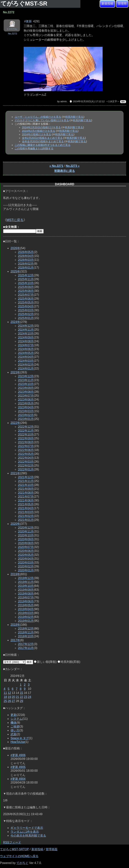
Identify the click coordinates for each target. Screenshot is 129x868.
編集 (123, 102)
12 (9, 693)
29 (21, 701)
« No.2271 (56, 166)
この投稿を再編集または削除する (34, 148)
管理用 (122, 4)
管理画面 (52, 849)
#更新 (28, 21)
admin (63, 101)
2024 (15, 322)
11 (5, 693)
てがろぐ (22, 863)
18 (5, 697)
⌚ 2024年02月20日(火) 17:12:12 (87, 101)
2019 (15, 574)
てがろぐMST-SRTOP (14, 849)
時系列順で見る (74, 117)
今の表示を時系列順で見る (28, 836)
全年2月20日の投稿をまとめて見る (42, 138)
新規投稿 (107, 4)
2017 (15, 640)
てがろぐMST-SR (25, 4)
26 (9, 701)
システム (16, 719)
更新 (13, 715)
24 (30, 697)
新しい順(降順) (45, 662)
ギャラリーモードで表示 (27, 828)
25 (5, 701)
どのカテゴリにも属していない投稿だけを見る (42, 120)
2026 (15, 248)
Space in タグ (20, 738)
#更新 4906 (18, 755)
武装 (13, 734)
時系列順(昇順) (69, 662)
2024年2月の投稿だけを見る (39, 131)
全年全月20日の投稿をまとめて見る (43, 141)
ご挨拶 (15, 727)
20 (13, 697)
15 (21, 693)
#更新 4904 (18, 779)
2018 (15, 625)
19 (9, 697)
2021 (15, 473)
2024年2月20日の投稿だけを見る (41, 127)
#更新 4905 (18, 767)
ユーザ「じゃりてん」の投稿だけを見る (38, 117)
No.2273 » (73, 166)
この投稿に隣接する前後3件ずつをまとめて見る (43, 145)
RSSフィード (12, 842)
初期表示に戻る (64, 171)
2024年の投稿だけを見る (37, 134)
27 (13, 701)
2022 (15, 423)
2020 (15, 524)
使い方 (15, 730)
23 (26, 697)
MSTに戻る (15, 220)
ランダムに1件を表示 (25, 832)
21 (17, 697)
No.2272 (12, 34)
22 (21, 697)
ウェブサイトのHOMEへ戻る (19, 856)
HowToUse (18, 742)
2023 (15, 372)
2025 (15, 271)
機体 (13, 723)
